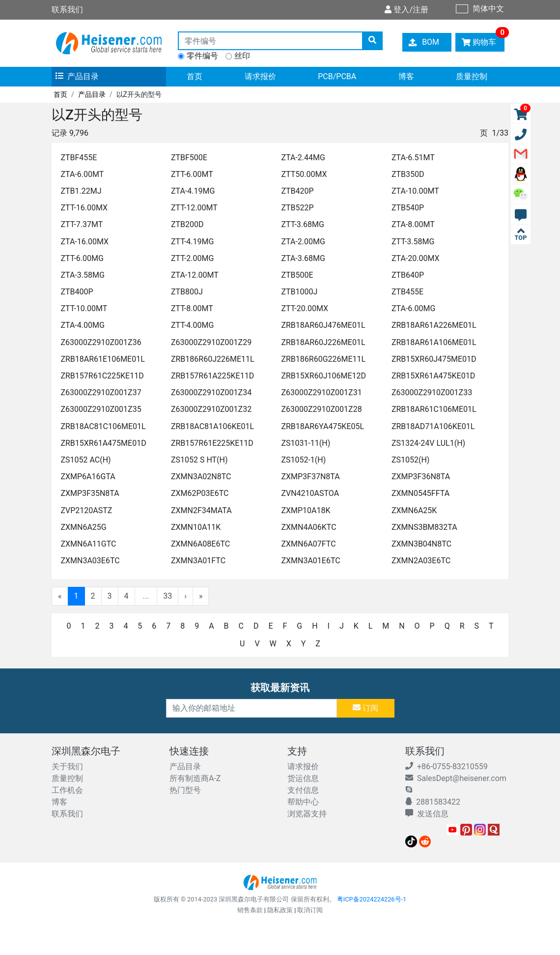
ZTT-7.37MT (82, 224)
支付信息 (303, 790)
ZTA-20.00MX (416, 258)
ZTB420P (297, 191)
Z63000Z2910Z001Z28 (321, 409)
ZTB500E (297, 275)
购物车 (483, 40)
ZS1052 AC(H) (85, 460)
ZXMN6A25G (83, 527)
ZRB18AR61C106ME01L (434, 409)
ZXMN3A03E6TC (90, 561)
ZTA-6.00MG (413, 308)
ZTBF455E (79, 158)
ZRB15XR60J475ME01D (434, 359)
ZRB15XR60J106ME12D (323, 376)
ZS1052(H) (411, 460)
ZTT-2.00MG (192, 258)
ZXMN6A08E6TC (200, 544)
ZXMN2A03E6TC (421, 561)
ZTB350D (408, 174)
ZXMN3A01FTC (198, 561)
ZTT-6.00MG (82, 258)
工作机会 (67, 790)
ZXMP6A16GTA (88, 477)
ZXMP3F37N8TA (310, 477)
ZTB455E (407, 292)
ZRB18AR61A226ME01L (434, 325)
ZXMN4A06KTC (308, 527)
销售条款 (250, 910)
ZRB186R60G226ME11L (323, 359)
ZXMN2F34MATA (201, 510)
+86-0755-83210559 (447, 767)
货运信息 (303, 778)
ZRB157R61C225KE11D (102, 376)
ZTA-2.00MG (303, 242)
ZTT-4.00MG (192, 325)
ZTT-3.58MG (413, 242)
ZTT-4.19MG (192, 242)
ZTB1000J (299, 292)
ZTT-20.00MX (305, 308)
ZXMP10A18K (306, 510)
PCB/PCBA (337, 76)
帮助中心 (303, 802)
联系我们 (67, 814)
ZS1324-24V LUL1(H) (428, 443)
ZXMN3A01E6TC (310, 561)
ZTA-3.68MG (303, 258)
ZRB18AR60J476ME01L (323, 325)
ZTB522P (297, 208)
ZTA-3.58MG (82, 275)
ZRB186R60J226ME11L (213, 359)
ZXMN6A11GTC (88, 544)
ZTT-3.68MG (302, 224)
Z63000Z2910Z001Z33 (432, 392)
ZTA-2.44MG (303, 158)
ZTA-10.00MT (415, 191)
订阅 (365, 708)
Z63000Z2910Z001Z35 (101, 409)
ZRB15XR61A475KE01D (433, 376)
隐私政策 (280, 910)
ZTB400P (77, 292)
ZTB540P (408, 208)
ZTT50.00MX (304, 174)
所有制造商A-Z (195, 778)
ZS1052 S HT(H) (199, 460)
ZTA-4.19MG (193, 191)
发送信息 (427, 814)
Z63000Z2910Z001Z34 (211, 392)
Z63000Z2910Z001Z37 (101, 392)
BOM (424, 42)
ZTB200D (187, 224)
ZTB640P (408, 275)
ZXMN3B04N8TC (421, 544)
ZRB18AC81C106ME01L (103, 426)
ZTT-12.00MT (194, 208)
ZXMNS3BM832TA (424, 527)
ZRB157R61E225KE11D (212, 443)
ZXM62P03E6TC (200, 493)
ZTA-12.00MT (195, 275)
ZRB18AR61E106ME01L (102, 359)
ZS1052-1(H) (303, 460)
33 (168, 596)
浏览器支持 (307, 814)
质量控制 (472, 76)
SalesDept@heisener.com (456, 778)
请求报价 (260, 76)
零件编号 (202, 56)
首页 (195, 76)
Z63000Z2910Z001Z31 (321, 392)
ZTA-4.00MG (82, 325)
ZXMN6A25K (414, 510)
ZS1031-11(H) (306, 443)
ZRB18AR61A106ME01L (434, 342)
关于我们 (67, 767)
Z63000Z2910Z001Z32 (211, 409)
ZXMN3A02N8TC (201, 477)
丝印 (242, 56)
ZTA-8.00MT (413, 224)
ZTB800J (187, 292)
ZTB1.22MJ (81, 191)
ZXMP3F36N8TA (421, 477)
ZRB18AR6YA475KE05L (322, 426)
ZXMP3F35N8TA (90, 493)
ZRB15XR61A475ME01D (103, 443)
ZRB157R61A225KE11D (212, 376)
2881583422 (433, 802)
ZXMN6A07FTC (308, 544)
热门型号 (185, 790)
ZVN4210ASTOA (310, 493)
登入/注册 (406, 10)
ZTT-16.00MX (84, 208)
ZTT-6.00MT (192, 174)
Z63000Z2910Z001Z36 (101, 342)
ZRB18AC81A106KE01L (212, 426)
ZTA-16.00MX (84, 242)
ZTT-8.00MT (192, 308)
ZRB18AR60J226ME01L (323, 342)
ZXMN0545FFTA (420, 493)
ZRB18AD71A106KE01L (433, 426)
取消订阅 (310, 910)
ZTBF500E (189, 158)
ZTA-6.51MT (413, 158)
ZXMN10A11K (196, 527)
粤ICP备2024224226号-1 (372, 899)
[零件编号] (270, 41)
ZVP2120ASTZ (86, 510)
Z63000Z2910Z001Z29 (211, 342)
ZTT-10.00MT (84, 308)
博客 (406, 76)
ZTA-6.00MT (82, 174)
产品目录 (77, 76)
